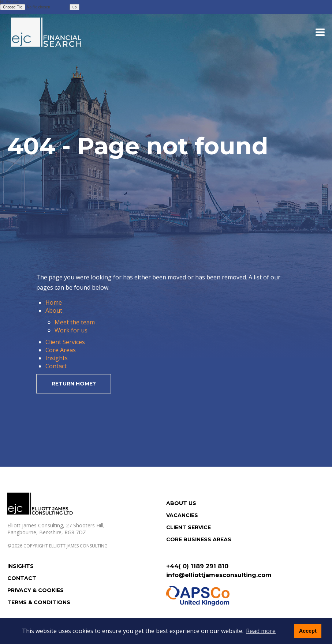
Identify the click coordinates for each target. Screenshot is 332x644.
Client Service (189, 527)
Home (54, 302)
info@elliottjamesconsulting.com (219, 575)
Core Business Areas (199, 539)
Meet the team (75, 322)
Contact (56, 366)
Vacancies (182, 515)
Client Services (65, 342)
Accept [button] (308, 631)
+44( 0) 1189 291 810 (197, 566)
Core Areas (61, 350)
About (54, 310)
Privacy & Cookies (36, 590)
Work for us (71, 330)
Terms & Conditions (39, 602)
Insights (57, 358)
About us (181, 503)
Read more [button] (261, 631)
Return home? (74, 384)
